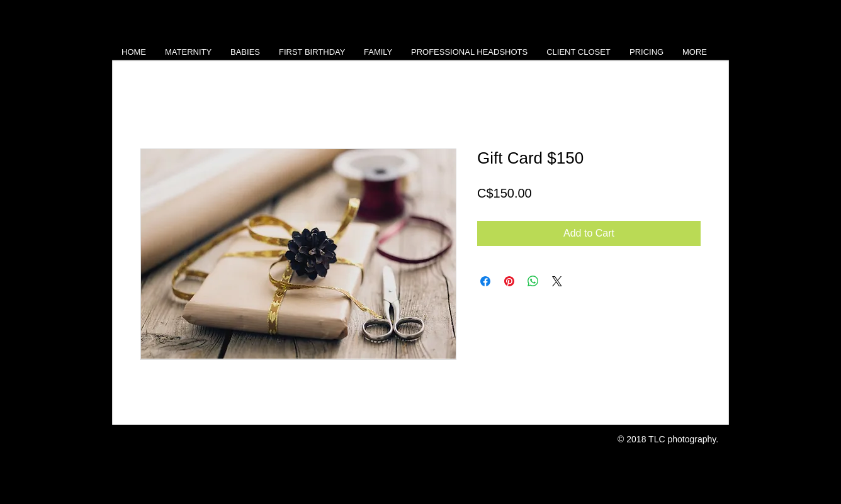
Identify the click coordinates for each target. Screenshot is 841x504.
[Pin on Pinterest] (509, 281)
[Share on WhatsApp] (533, 281)
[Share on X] (557, 281)
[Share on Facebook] (485, 281)
